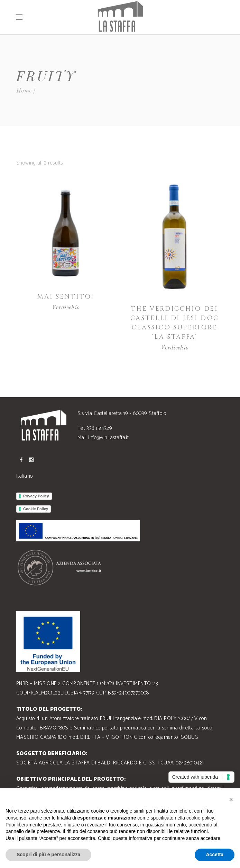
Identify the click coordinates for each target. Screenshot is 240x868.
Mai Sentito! (65, 297)
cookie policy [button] (200, 818)
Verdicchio (66, 308)
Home (24, 91)
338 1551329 (99, 428)
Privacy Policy (36, 496)
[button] (231, 799)
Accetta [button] (215, 854)
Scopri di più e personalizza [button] (48, 854)
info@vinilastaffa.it (108, 438)
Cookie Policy (36, 509)
